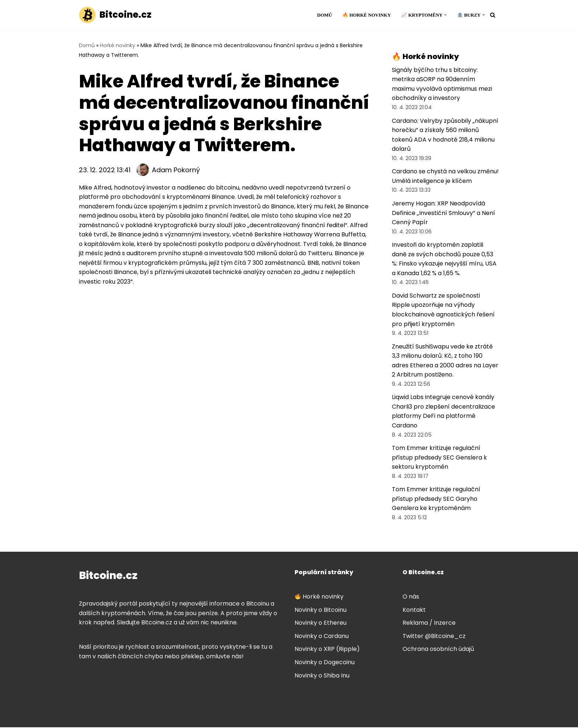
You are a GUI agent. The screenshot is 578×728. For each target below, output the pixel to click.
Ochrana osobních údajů (438, 650)
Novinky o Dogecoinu (325, 663)
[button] (445, 15)
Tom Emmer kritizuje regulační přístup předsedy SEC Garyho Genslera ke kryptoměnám (436, 499)
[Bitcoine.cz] (115, 15)
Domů (324, 15)
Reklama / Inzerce (429, 623)
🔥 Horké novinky (366, 15)
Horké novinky (118, 45)
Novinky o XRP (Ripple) (327, 650)
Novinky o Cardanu (322, 637)
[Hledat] (493, 15)
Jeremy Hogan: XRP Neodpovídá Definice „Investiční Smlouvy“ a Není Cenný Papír (443, 213)
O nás (411, 597)
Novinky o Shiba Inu (322, 676)
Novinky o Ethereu (321, 623)
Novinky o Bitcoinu (321, 611)
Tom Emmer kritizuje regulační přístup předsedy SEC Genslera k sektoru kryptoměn (439, 458)
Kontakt (414, 611)
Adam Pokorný (176, 170)
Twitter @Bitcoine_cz (434, 637)
